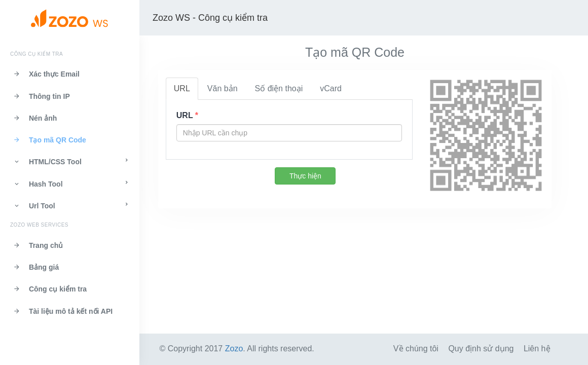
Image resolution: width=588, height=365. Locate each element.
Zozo (234, 349)
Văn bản (223, 88)
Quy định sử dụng (481, 349)
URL (182, 88)
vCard (331, 88)
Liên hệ (537, 349)
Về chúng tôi (416, 349)
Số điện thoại (279, 88)
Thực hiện (305, 176)
